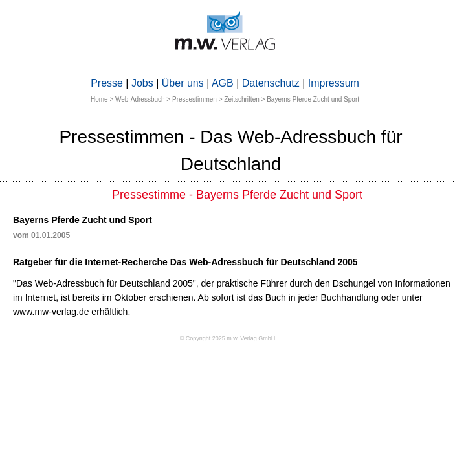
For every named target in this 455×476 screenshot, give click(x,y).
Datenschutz (271, 83)
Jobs (142, 83)
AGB (223, 83)
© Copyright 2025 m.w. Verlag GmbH (228, 338)
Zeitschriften (241, 99)
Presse (107, 83)
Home (99, 99)
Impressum (334, 83)
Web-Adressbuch (140, 99)
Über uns (183, 83)
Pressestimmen (194, 99)
